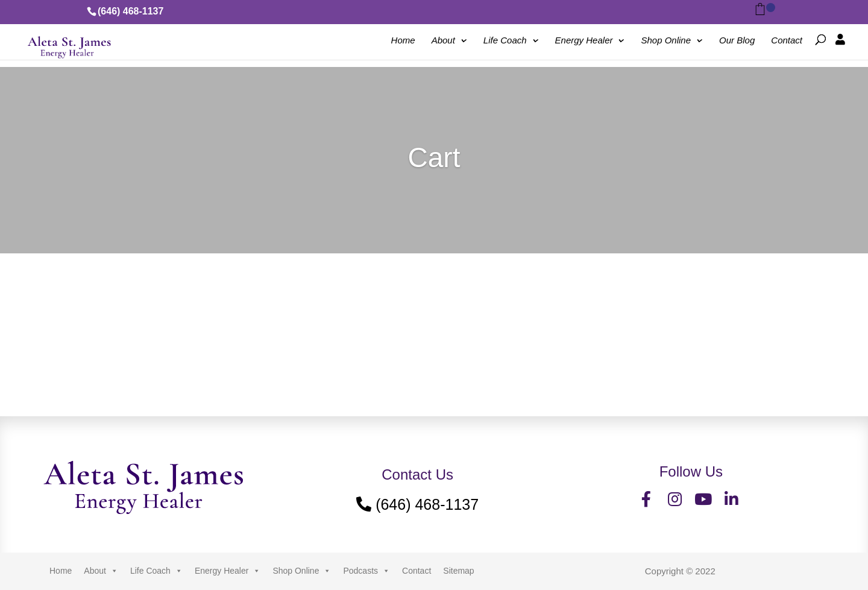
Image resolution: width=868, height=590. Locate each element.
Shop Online (666, 41)
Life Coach (505, 41)
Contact (787, 41)
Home (403, 41)
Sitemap (458, 571)
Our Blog (737, 41)
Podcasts (366, 571)
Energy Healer (584, 41)
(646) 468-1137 (131, 11)
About (443, 41)
